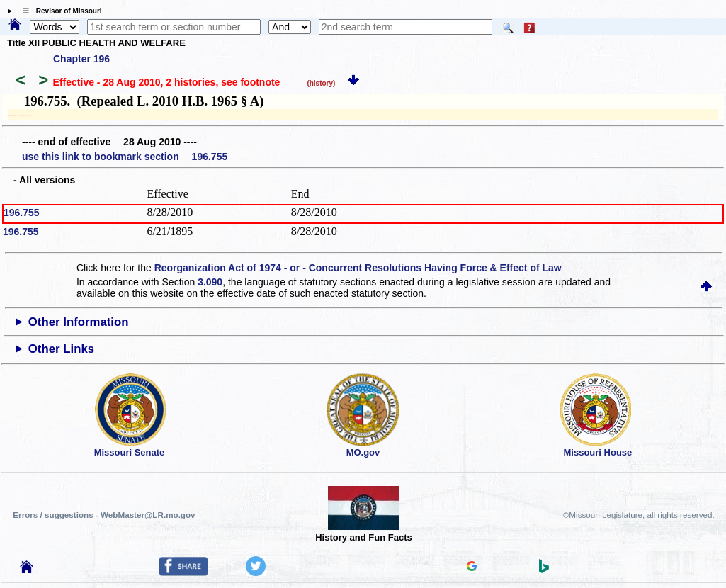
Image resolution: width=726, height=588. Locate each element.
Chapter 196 (81, 59)
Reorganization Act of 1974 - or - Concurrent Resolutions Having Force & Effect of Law (358, 268)
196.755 (22, 213)
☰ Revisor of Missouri (59, 11)
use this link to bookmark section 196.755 (125, 157)
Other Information (79, 322)
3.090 (210, 282)
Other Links (61, 349)
